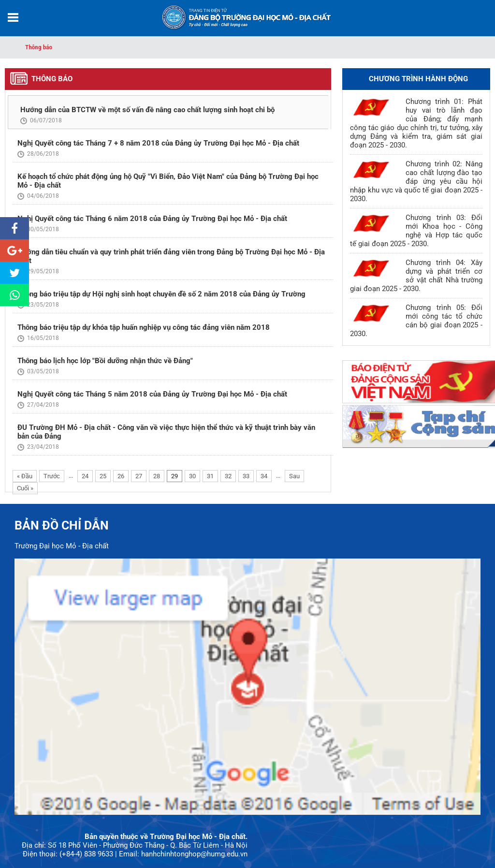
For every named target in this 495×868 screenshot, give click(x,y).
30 (192, 476)
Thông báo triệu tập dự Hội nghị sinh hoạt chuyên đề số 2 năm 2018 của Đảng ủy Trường (161, 294)
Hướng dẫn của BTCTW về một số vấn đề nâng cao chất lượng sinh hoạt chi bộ (147, 110)
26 (121, 476)
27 (139, 476)
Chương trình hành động (418, 79)
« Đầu (25, 476)
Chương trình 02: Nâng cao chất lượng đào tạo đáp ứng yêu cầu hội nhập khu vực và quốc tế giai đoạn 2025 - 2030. (416, 181)
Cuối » (25, 488)
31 (210, 476)
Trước (52, 476)
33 (246, 476)
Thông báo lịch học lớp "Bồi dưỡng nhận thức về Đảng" (105, 361)
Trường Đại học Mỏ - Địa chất (62, 546)
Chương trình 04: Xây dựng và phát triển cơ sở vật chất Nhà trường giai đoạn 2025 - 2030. (416, 276)
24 (85, 476)
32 (228, 476)
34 (264, 476)
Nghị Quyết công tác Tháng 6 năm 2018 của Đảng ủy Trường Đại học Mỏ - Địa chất (152, 219)
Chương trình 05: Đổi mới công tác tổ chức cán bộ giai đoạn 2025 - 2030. (416, 321)
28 (157, 476)
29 (175, 476)
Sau (294, 476)
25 (103, 476)
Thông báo (39, 47)
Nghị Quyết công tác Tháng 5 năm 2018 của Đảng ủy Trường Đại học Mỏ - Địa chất (152, 394)
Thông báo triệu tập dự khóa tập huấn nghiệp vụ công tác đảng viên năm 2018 (144, 327)
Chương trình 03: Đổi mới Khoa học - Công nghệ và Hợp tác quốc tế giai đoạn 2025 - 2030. (416, 231)
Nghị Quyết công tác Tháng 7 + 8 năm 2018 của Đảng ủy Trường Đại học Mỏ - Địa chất (158, 143)
